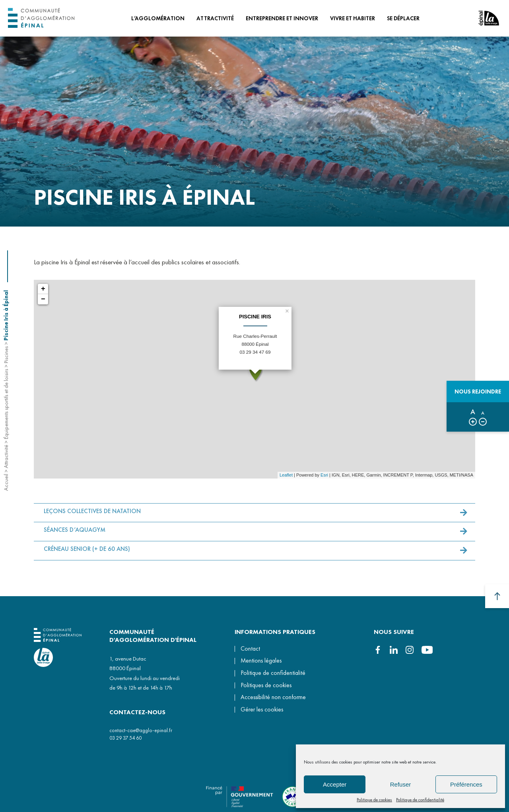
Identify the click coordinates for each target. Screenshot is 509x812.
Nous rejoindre (478, 391)
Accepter (335, 784)
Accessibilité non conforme (273, 697)
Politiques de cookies (266, 685)
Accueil (6, 482)
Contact (250, 649)
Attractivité (6, 456)
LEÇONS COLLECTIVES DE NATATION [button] (92, 515)
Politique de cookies (374, 800)
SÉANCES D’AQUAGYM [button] (75, 533)
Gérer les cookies (262, 710)
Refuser (401, 784)
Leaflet (286, 475)
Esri (324, 475)
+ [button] (43, 289)
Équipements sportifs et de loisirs (6, 404)
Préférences (466, 784)
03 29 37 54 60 (125, 738)
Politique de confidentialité (420, 800)
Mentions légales (261, 661)
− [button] (43, 299)
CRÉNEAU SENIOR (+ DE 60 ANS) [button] (87, 552)
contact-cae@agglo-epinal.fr (141, 730)
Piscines (6, 355)
